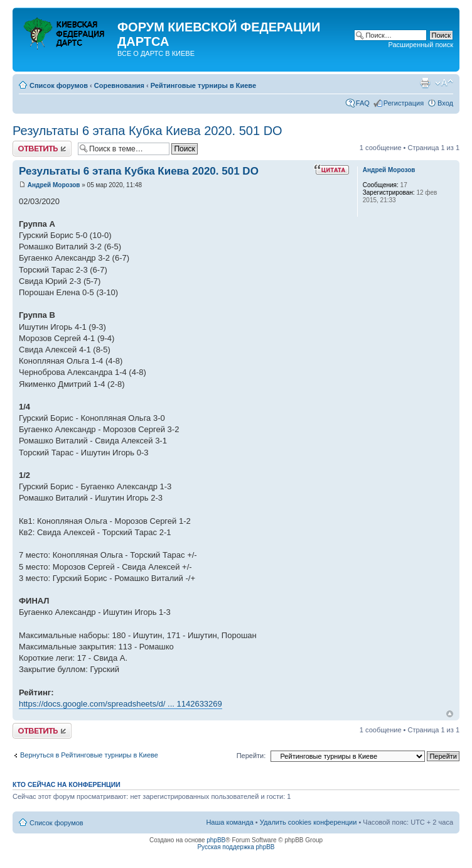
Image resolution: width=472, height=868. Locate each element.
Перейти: (251, 756)
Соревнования (119, 85)
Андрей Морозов (54, 185)
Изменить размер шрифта (444, 83)
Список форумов (59, 85)
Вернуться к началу (450, 714)
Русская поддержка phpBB (236, 847)
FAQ (363, 103)
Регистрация (404, 103)
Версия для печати (425, 83)
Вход (445, 103)
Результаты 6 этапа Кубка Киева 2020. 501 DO (147, 131)
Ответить (42, 149)
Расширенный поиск (421, 45)
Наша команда (229, 822)
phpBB (216, 840)
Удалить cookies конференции (308, 822)
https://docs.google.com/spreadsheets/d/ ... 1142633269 (121, 704)
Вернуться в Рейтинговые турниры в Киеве (89, 755)
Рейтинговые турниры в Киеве (203, 85)
